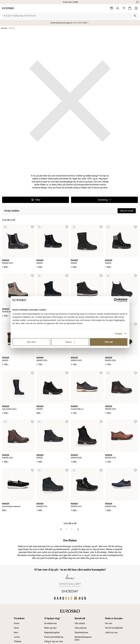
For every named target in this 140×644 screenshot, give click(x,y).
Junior (17, 637)
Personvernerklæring (54, 637)
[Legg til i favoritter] (32, 227)
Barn (16, 632)
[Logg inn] (118, 8)
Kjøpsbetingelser (52, 632)
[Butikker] (111, 8)
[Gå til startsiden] (8, 8)
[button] (104, 200)
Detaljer (119, 333)
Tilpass (70, 342)
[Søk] (135, 16)
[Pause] (137, 2)
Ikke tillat (31, 342)
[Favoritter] (124, 8)
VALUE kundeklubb (114, 628)
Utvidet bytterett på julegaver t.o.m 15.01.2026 (70, 23)
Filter (36, 200)
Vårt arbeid (80, 623)
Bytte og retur (50, 628)
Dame (17, 623)
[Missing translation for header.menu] (136, 8)
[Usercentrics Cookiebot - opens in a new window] (116, 300)
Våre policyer (81, 628)
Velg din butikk (127, 211)
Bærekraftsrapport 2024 (83, 638)
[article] (18, 245)
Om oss (109, 623)
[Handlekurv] (130, 8)
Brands (4, 28)
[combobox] (68, 16)
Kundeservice (50, 623)
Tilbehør (18, 641)
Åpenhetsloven (81, 632)
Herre (16, 628)
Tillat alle (109, 342)
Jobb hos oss (111, 632)
